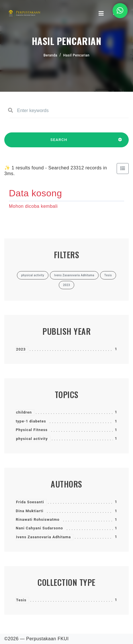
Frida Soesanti (30, 502)
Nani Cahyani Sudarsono (39, 528)
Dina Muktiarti (30, 511)
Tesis (21, 600)
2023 (21, 349)
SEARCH (59, 142)
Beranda (50, 55)
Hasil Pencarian (77, 55)
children (24, 412)
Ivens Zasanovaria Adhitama (43, 537)
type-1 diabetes (31, 421)
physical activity (32, 439)
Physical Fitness (32, 430)
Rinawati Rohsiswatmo (38, 519)
